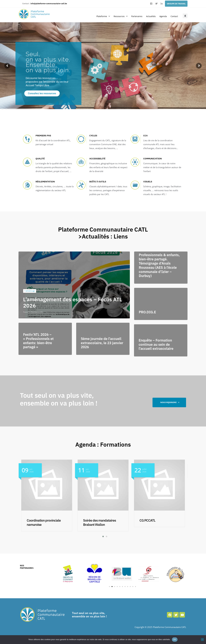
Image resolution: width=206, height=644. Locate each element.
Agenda (163, 16)
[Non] (202, 640)
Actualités (151, 16)
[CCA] (156, 142)
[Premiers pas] (48, 140)
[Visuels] (156, 188)
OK (175, 639)
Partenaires (137, 16)
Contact (174, 16)
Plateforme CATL (37, 312)
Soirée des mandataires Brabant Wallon (156, 522)
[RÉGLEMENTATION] (48, 186)
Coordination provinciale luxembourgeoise (44, 522)
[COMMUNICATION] (156, 165)
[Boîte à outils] (102, 188)
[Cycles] (102, 142)
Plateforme (103, 16)
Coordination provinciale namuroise (100, 522)
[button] (185, 16)
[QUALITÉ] (48, 165)
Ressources (121, 16)
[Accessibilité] (102, 165)
